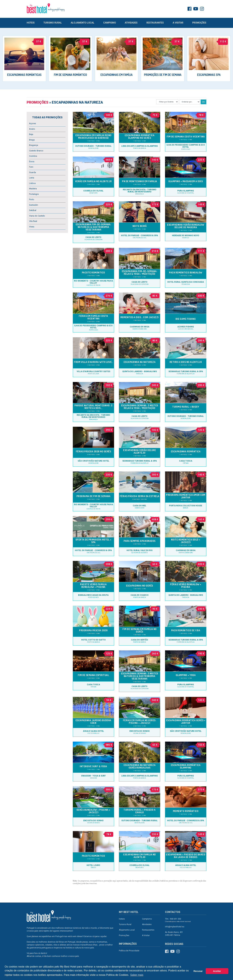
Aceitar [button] (217, 971)
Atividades (131, 23)
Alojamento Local (83, 23)
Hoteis (31, 23)
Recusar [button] (198, 971)
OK (203, 102)
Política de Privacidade (129, 951)
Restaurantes (155, 23)
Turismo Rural (53, 23)
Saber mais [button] (137, 975)
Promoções (199, 23)
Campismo (110, 23)
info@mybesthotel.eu (175, 927)
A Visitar (178, 23)
